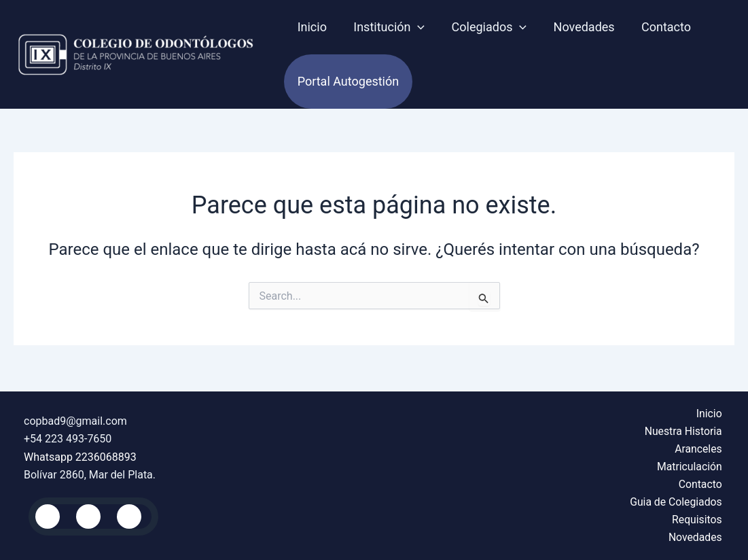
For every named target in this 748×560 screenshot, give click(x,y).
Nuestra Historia (685, 429)
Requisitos (699, 519)
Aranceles (700, 448)
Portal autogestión (347, 81)
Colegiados (483, 27)
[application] (415, 27)
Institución (386, 27)
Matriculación (691, 465)
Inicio (311, 27)
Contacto (656, 27)
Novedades (576, 27)
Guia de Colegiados (677, 501)
